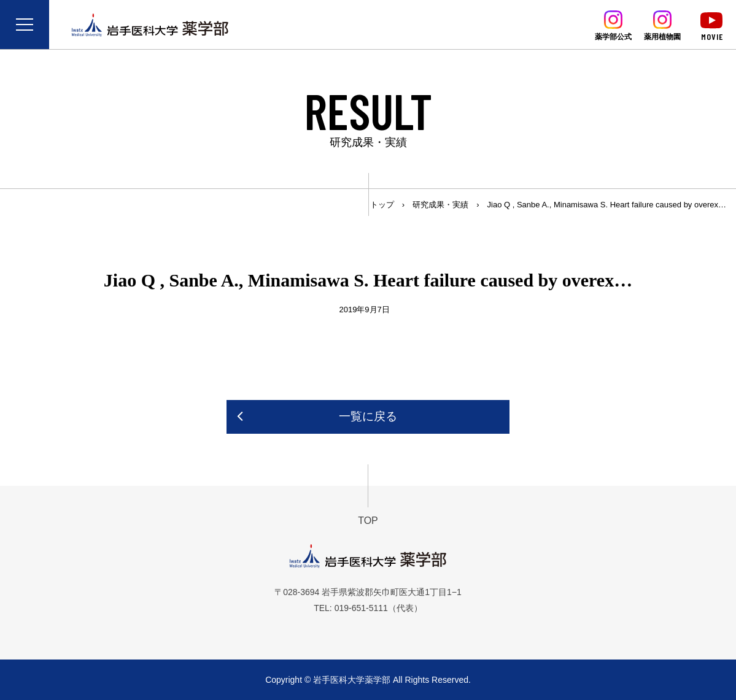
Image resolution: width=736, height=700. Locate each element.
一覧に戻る (368, 416)
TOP (368, 521)
